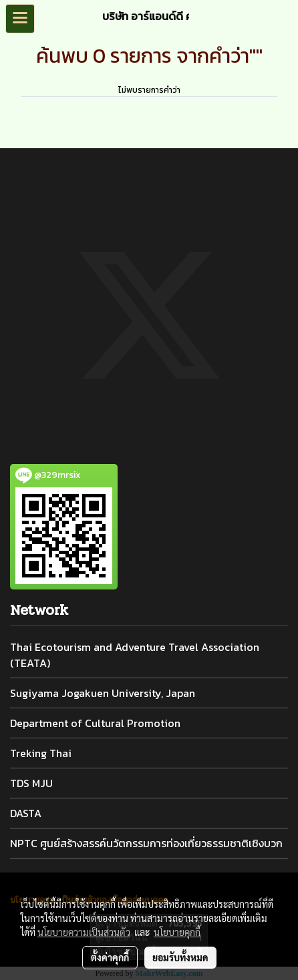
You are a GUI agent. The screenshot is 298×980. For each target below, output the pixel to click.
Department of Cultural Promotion (95, 723)
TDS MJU (31, 783)
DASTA (26, 813)
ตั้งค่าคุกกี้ (110, 957)
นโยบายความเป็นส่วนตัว (84, 932)
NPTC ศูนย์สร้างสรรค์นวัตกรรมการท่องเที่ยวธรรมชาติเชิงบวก (146, 843)
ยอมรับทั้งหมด (180, 957)
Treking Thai (41, 753)
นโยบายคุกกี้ (177, 932)
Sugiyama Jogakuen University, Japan (103, 693)
